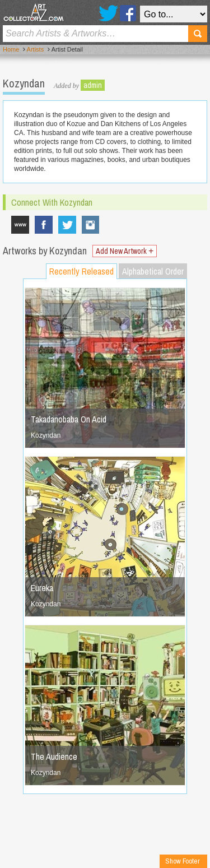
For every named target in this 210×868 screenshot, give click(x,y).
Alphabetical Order (153, 271)
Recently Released (81, 271)
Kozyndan (91, 225)
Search (198, 34)
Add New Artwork (125, 251)
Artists (36, 49)
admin (93, 85)
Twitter (108, 13)
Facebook (128, 13)
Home (11, 49)
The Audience (54, 756)
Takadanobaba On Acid (69, 419)
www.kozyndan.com (20, 225)
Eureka (42, 588)
